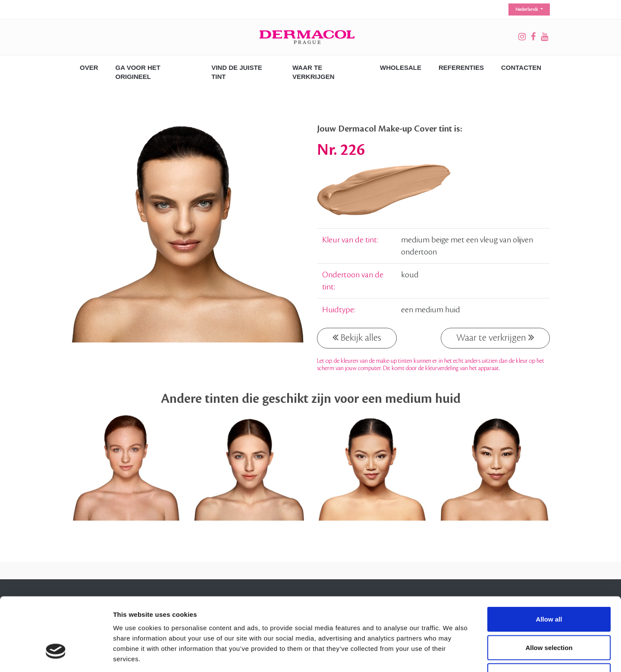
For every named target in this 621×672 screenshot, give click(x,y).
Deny (549, 615)
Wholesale (401, 68)
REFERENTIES (461, 68)
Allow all (549, 559)
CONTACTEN (521, 68)
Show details (453, 655)
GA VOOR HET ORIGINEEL (138, 72)
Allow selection (549, 587)
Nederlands (527, 9)
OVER (89, 68)
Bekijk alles (357, 337)
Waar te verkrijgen (495, 337)
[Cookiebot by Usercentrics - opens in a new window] (56, 655)
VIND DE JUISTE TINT (237, 72)
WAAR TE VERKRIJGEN (314, 72)
